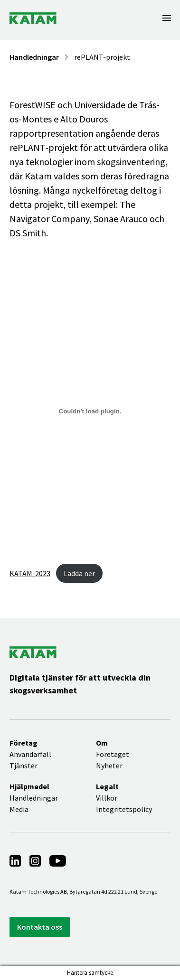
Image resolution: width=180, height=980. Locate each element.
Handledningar (34, 57)
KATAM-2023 (30, 573)
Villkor (107, 798)
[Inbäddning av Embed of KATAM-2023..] (90, 411)
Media (19, 809)
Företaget (113, 754)
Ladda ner (79, 573)
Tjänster (24, 765)
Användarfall (30, 754)
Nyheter (109, 765)
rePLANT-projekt (102, 57)
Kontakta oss (40, 927)
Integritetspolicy (124, 809)
